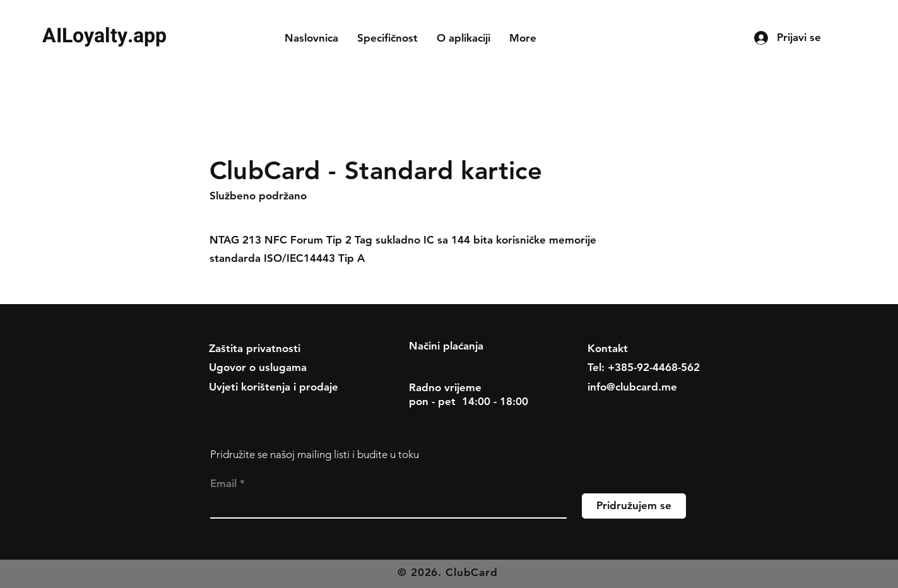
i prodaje (316, 387)
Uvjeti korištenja (250, 387)
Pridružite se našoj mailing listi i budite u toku (315, 454)
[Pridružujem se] (634, 506)
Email (223, 484)
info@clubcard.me (632, 387)
